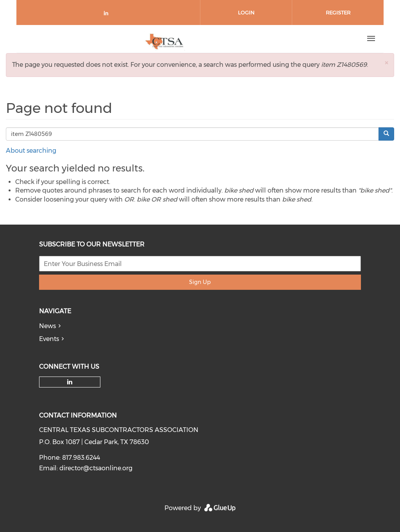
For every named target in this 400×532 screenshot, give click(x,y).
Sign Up (200, 282)
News (47, 326)
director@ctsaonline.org (96, 468)
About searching (31, 151)
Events (49, 339)
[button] (386, 63)
